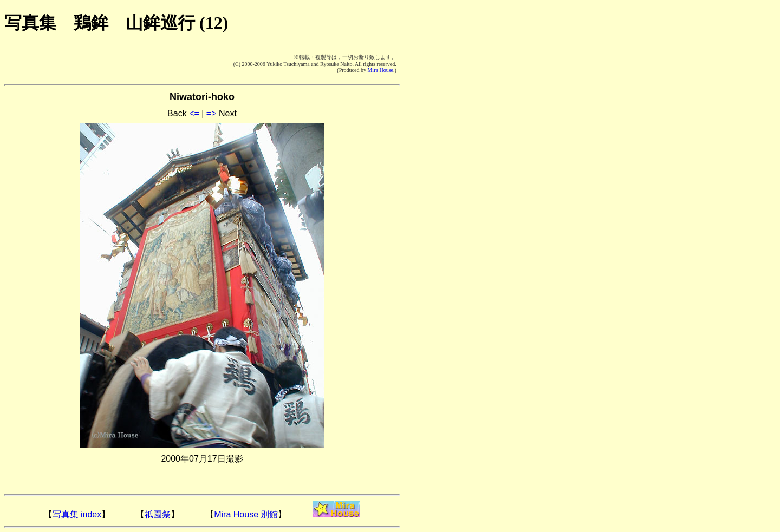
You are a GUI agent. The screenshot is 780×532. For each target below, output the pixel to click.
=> (212, 113)
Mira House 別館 (246, 514)
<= (194, 113)
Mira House (380, 70)
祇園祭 (158, 514)
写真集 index (77, 514)
